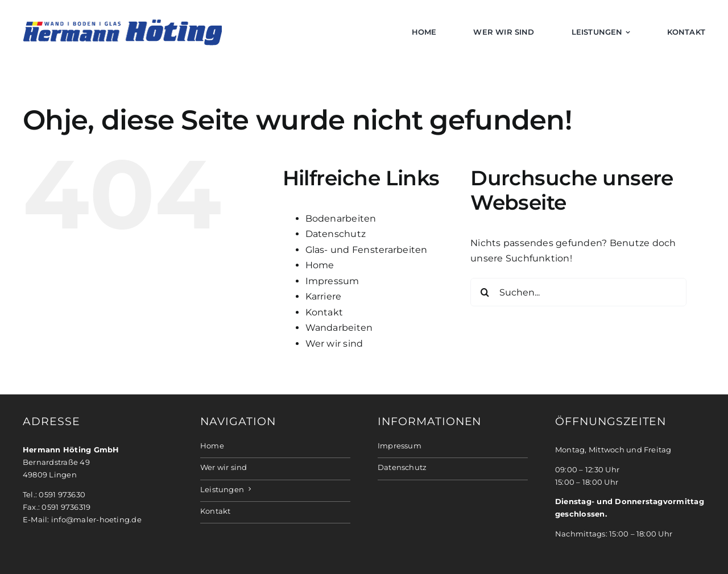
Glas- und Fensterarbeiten (367, 250)
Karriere (324, 296)
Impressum (332, 281)
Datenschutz (336, 234)
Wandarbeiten (339, 328)
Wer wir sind (334, 344)
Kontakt (324, 312)
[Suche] (485, 292)
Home (320, 265)
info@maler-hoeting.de (96, 520)
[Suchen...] (578, 292)
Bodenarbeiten (341, 219)
